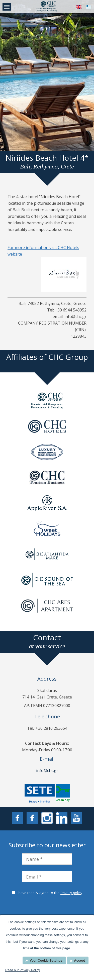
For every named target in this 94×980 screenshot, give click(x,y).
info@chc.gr (47, 771)
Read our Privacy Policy (23, 970)
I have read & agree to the (49, 893)
